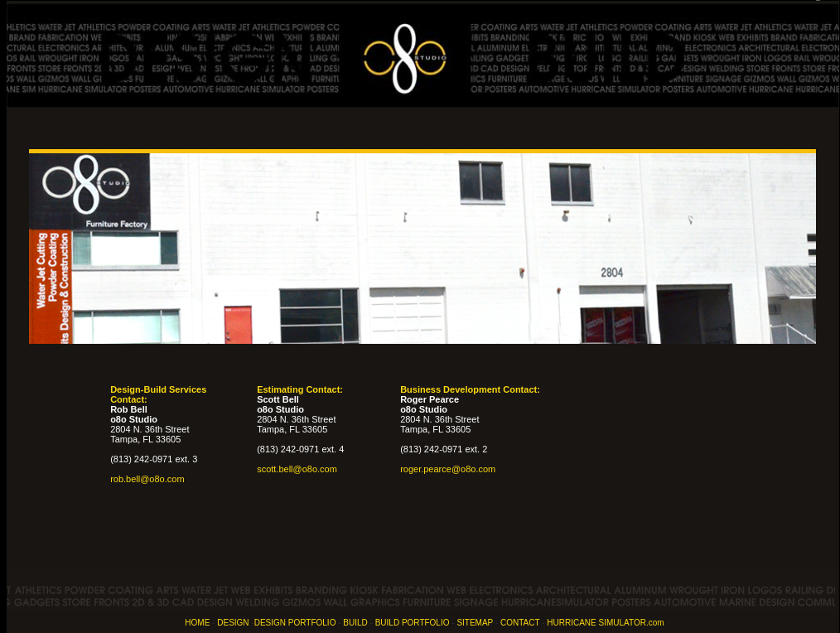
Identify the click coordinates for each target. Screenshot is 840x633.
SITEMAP (475, 623)
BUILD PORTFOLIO (413, 623)
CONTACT (520, 623)
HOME (197, 623)
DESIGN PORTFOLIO (295, 623)
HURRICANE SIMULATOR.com (605, 623)
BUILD (355, 623)
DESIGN (233, 623)
